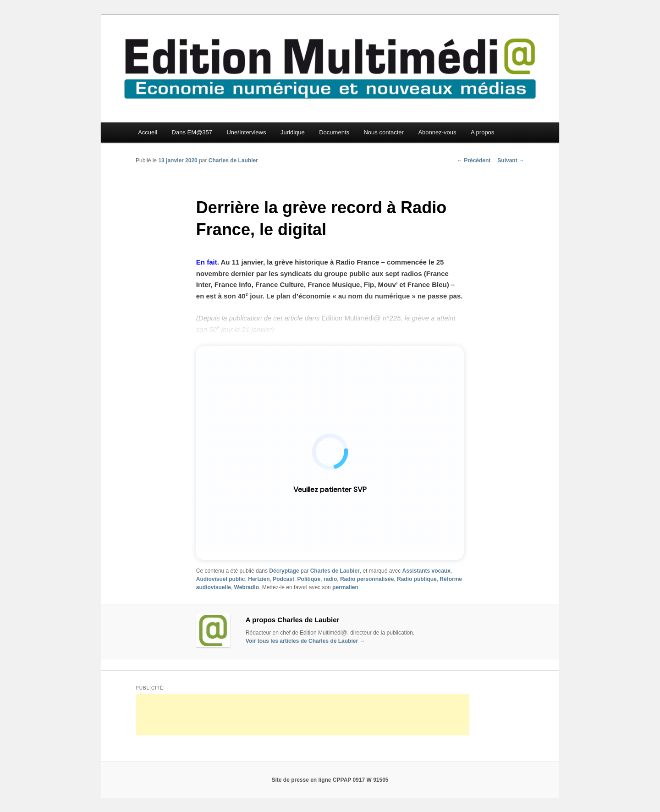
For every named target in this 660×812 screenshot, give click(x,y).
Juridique (293, 132)
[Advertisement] (302, 715)
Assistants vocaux (426, 571)
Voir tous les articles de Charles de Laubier (305, 641)
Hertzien (259, 579)
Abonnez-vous (437, 132)
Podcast (283, 579)
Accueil (148, 132)
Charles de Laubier (233, 160)
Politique (309, 579)
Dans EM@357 (192, 132)
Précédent (474, 160)
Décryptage (284, 571)
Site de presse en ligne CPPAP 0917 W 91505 (330, 780)
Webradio (247, 587)
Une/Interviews (246, 132)
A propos (482, 132)
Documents (334, 132)
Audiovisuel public (221, 579)
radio (330, 579)
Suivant (511, 160)
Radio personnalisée (367, 579)
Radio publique (417, 579)
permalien (345, 587)
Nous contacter (383, 132)
